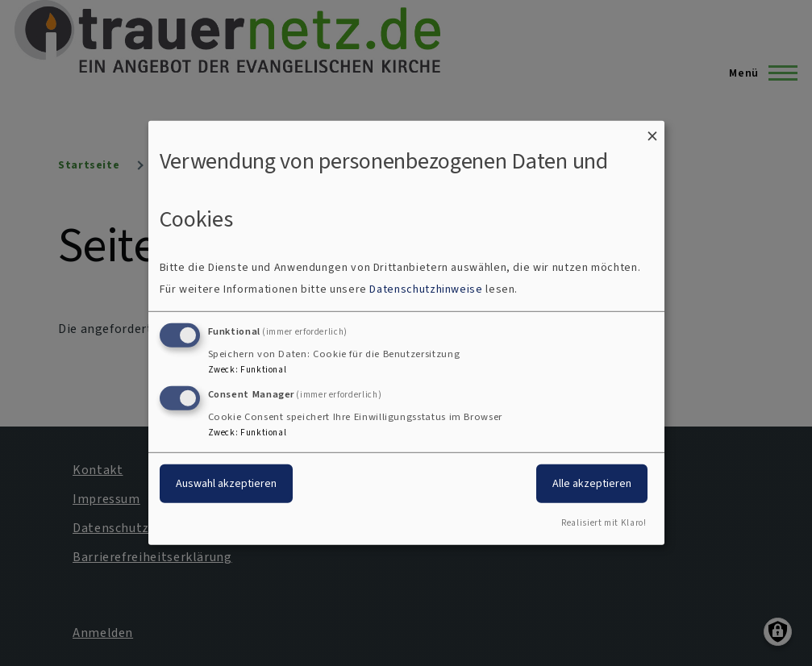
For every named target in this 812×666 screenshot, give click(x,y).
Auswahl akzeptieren (226, 483)
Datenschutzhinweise (426, 289)
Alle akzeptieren (592, 483)
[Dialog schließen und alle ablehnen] (652, 131)
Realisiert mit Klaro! (604, 523)
